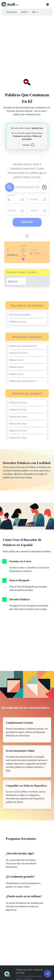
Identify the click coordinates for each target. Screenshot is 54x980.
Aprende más (37, 128)
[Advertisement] (27, 45)
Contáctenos (27, 979)
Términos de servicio (21, 136)
